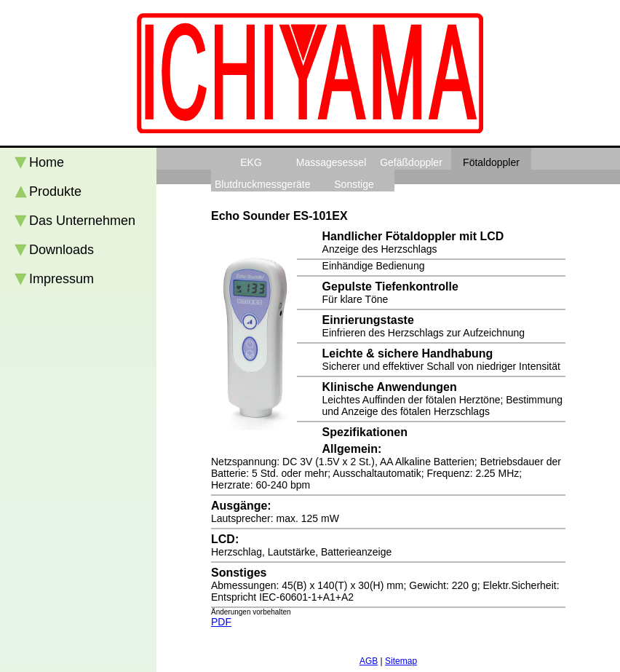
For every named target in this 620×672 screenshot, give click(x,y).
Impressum (61, 279)
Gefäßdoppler (411, 162)
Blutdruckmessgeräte (263, 184)
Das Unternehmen (82, 221)
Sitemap (401, 661)
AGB (369, 661)
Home (47, 162)
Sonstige (354, 184)
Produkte (55, 191)
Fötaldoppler (491, 162)
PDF (221, 622)
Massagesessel (331, 162)
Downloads (61, 250)
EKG (251, 162)
